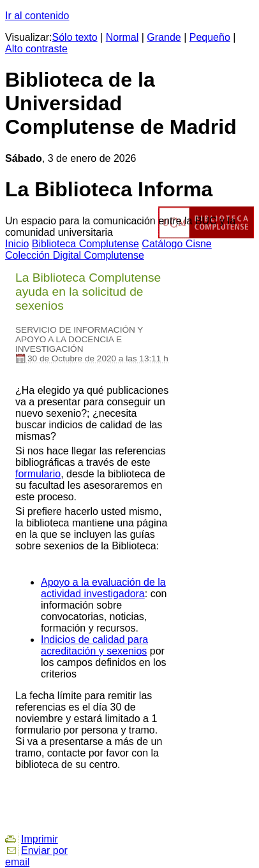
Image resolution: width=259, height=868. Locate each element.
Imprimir (40, 839)
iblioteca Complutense (85, 244)
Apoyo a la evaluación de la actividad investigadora (103, 588)
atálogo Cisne (176, 244)
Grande (164, 37)
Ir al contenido (37, 16)
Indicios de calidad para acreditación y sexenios (94, 645)
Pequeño (210, 37)
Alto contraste (36, 49)
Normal (122, 37)
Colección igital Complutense (75, 255)
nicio (17, 244)
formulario (38, 474)
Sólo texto (75, 37)
